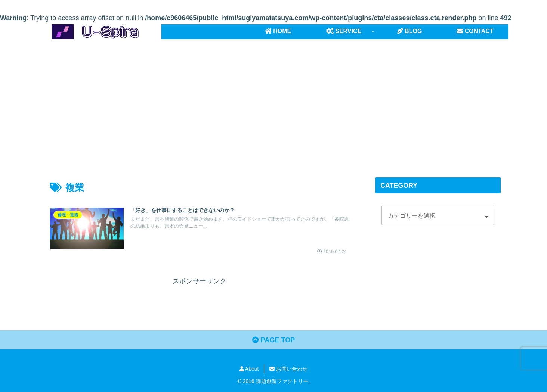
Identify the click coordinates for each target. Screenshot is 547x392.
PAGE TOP (273, 340)
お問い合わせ (288, 369)
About (249, 369)
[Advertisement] (273, 100)
